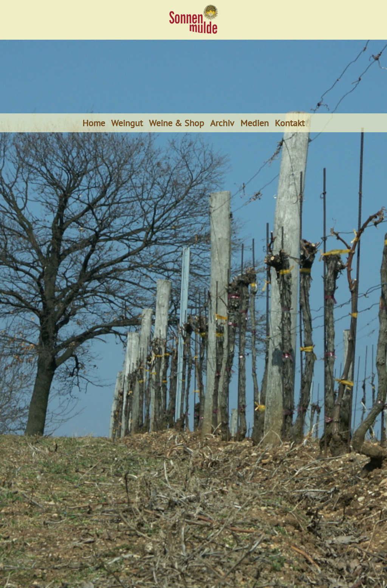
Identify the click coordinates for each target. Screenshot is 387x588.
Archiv (222, 123)
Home (94, 123)
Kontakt (290, 123)
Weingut (127, 123)
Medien (255, 123)
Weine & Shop (176, 123)
